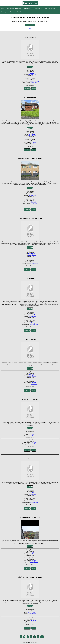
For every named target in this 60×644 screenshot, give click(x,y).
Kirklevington (32, 254)
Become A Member (50, 8)
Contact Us (20, 12)
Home (3, 8)
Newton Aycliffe (32, 315)
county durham (32, 74)
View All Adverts (28, 8)
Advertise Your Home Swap (14, 8)
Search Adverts (39, 8)
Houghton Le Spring (34, 81)
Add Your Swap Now (30, 25)
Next (42, 637)
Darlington (34, 323)
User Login (4, 12)
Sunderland (34, 383)
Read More (27, 89)
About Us (12, 12)
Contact (34, 89)
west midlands (34, 622)
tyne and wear (34, 82)
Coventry (34, 620)
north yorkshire (34, 263)
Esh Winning (32, 134)
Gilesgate (32, 375)
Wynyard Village (32, 493)
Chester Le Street (32, 612)
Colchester (34, 142)
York (34, 262)
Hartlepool (34, 501)
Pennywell (34, 202)
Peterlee (32, 73)
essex (34, 144)
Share (30, 29)
